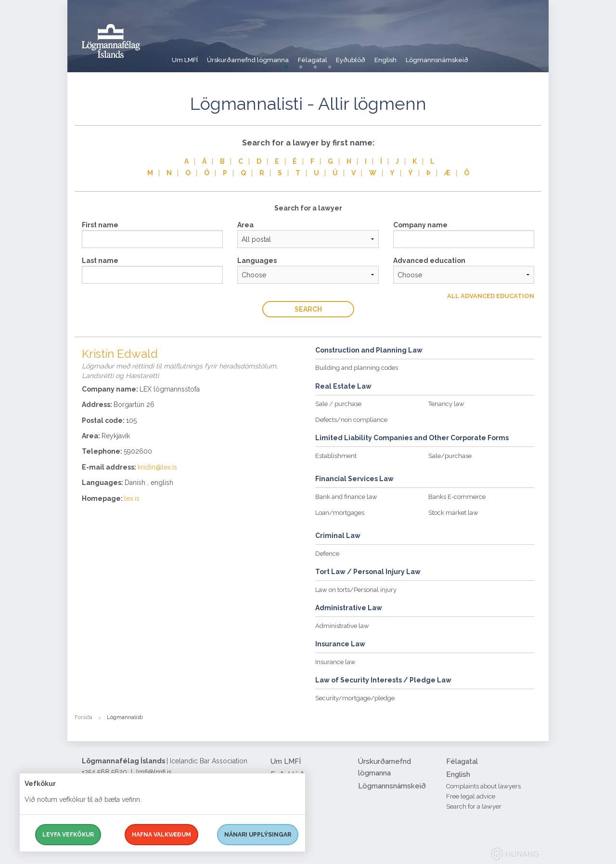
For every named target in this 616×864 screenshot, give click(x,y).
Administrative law (342, 626)
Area (245, 225)
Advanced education (429, 261)
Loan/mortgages (340, 513)
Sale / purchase (338, 404)
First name (100, 225)
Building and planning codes (357, 368)
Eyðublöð (378, 55)
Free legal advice (471, 796)
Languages (257, 261)
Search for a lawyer (474, 806)
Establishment (336, 456)
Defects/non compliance (351, 420)
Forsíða (83, 717)
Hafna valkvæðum (161, 835)
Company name (420, 225)
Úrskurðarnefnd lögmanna (257, 55)
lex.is (132, 498)
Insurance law (335, 662)
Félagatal (331, 55)
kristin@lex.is (157, 467)
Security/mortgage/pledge (355, 698)
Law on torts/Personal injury (356, 590)
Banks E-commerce (457, 497)
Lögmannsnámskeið (480, 55)
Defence (327, 554)
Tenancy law (446, 404)
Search (308, 309)
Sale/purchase (450, 456)
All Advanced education (491, 296)
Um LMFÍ (185, 55)
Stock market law (453, 513)
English (421, 55)
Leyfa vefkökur (68, 835)
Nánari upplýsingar (258, 835)
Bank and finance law (346, 497)
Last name (100, 261)
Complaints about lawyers (483, 786)
